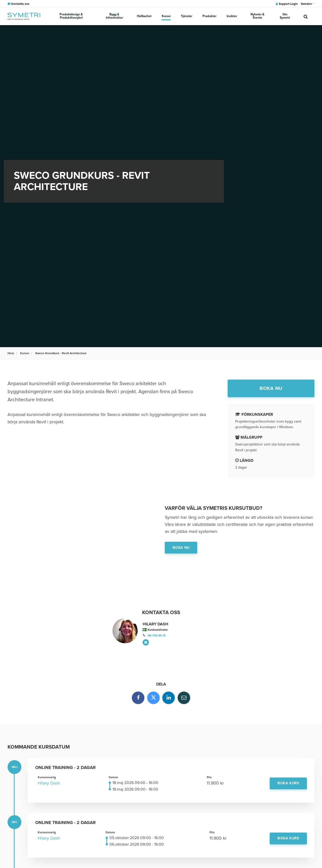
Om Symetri (285, 16)
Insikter (231, 16)
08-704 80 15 (157, 635)
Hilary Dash (49, 783)
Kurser (167, 16)
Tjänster (187, 16)
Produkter (209, 16)
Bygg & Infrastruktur (115, 16)
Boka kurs (288, 783)
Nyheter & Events (257, 16)
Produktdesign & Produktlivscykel (71, 16)
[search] (306, 16)
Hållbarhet (145, 16)
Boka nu (271, 388)
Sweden (308, 4)
